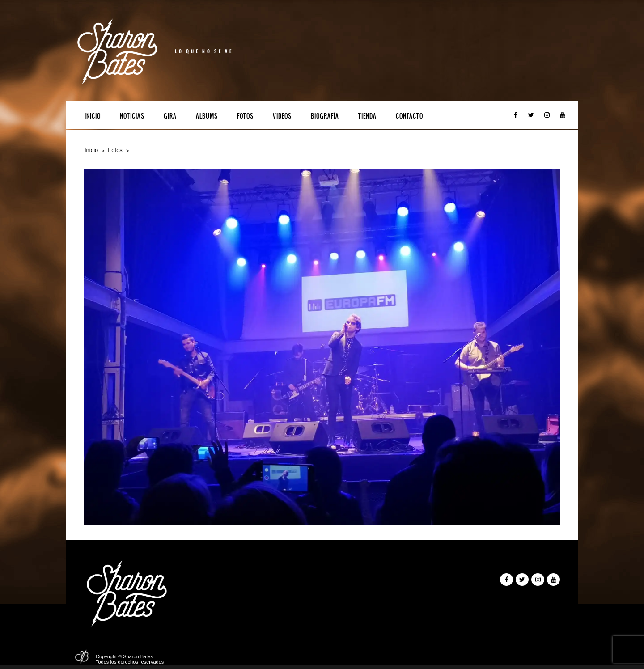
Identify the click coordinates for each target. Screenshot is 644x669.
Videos (282, 116)
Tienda (367, 116)
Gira (170, 116)
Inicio (93, 116)
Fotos (245, 116)
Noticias (132, 116)
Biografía (325, 116)
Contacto (409, 116)
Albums (207, 116)
